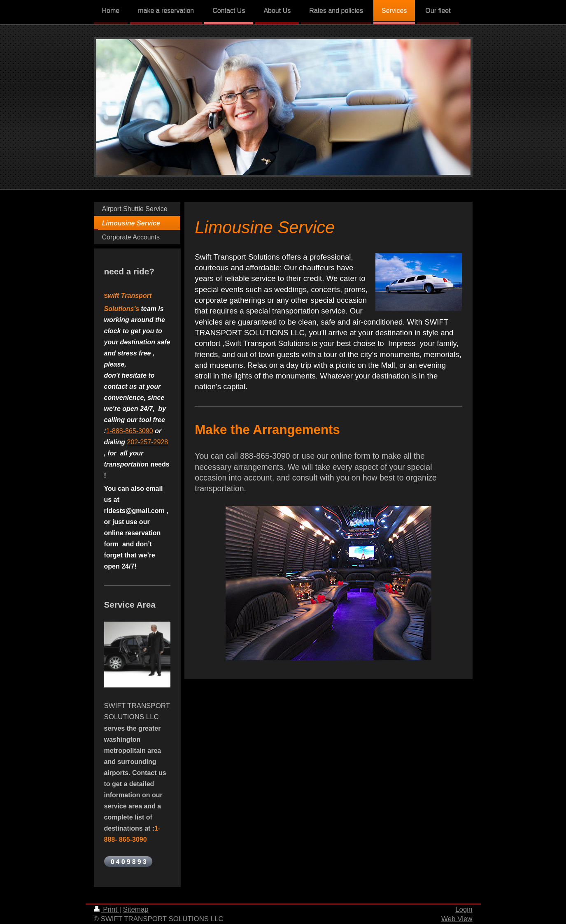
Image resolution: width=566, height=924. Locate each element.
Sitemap (136, 909)
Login (464, 909)
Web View (457, 919)
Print (107, 909)
